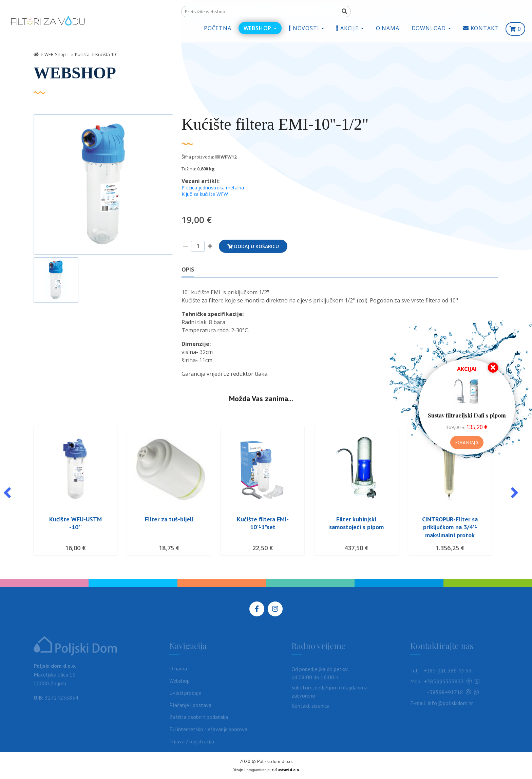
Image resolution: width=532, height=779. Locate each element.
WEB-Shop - (57, 54)
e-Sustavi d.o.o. (286, 770)
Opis (188, 270)
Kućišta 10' (106, 54)
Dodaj (253, 246)
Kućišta (82, 54)
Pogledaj (467, 442)
